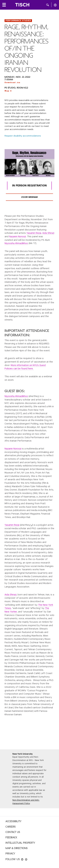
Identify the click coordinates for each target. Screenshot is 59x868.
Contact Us (13, 832)
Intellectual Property (20, 843)
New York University (22, 754)
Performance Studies (18, 21)
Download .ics (12, 82)
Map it (8, 91)
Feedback (11, 838)
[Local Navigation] (4, 5)
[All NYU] (55, 5)
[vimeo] (22, 860)
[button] (48, 5)
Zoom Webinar (29, 197)
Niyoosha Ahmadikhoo (16, 243)
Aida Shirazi (48, 233)
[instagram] (26, 860)
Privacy (10, 854)
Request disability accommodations (23, 136)
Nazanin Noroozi (18, 236)
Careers (11, 827)
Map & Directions (17, 848)
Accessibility (14, 821)
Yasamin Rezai (34, 233)
